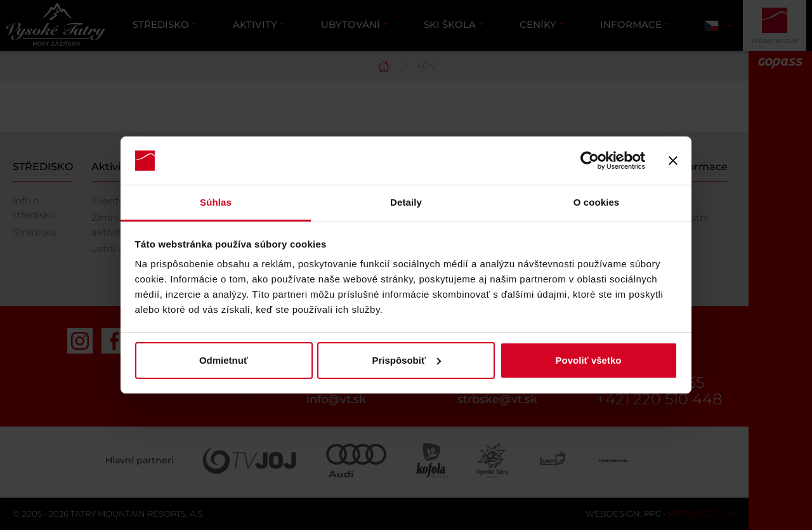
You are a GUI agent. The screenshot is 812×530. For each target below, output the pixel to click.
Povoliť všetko (589, 360)
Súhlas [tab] (216, 202)
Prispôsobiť (406, 360)
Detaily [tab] (406, 202)
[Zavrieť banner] (673, 161)
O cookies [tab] (597, 202)
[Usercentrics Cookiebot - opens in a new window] (590, 161)
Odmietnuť (224, 360)
